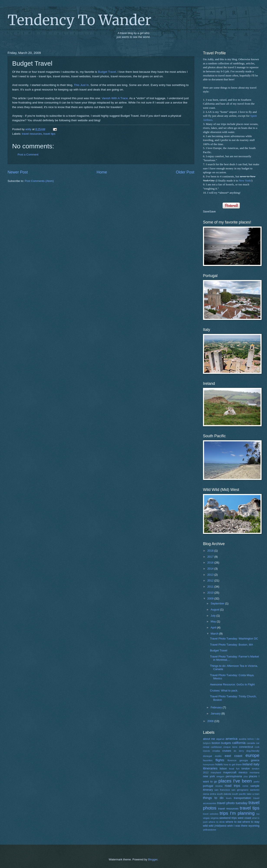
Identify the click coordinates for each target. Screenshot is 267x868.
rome (245, 786)
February (217, 707)
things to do (213, 798)
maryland (216, 772)
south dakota (224, 794)
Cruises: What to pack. (224, 691)
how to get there (233, 764)
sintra (213, 794)
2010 (211, 593)
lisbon (223, 768)
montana (255, 772)
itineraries (210, 768)
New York (245, 181)
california (239, 743)
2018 (211, 551)
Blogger (153, 859)
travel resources (32, 134)
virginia (215, 818)
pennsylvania (234, 776)
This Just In (81, 85)
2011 (211, 587)
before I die (253, 739)
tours (229, 798)
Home (102, 172)
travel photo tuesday (232, 803)
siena (206, 794)
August (215, 610)
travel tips (49, 134)
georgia (244, 760)
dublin (218, 756)
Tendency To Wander (79, 20)
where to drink (217, 822)
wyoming (254, 826)
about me (209, 739)
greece (255, 760)
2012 (211, 581)
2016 (211, 563)
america (232, 739)
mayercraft (230, 772)
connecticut (246, 747)
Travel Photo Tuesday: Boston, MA (231, 645)
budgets (226, 743)
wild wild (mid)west (215, 826)
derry (241, 751)
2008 (211, 721)
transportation (242, 798)
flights (220, 760)
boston (216, 743)
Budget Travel (107, 72)
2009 (211, 598)
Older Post (185, 172)
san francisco (222, 790)
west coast (244, 818)
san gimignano (240, 790)
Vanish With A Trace (115, 98)
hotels (219, 764)
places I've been (235, 781)
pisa (246, 777)
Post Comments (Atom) (39, 181)
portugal (208, 786)
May (214, 621)
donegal (207, 756)
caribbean (216, 747)
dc (235, 751)
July (213, 616)
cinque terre (230, 747)
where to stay (251, 822)
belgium (207, 743)
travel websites (211, 814)
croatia (216, 751)
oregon (220, 776)
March (215, 634)
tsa (258, 814)
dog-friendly (253, 751)
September (218, 603)
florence (232, 760)
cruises (227, 751)
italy (256, 764)
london (246, 768)
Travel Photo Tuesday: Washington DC (234, 639)
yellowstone (210, 830)
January (216, 713)
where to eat (233, 822)
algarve (220, 739)
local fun (234, 769)
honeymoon (209, 765)
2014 (211, 569)
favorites (208, 760)
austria (243, 739)
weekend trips (228, 818)
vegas (206, 818)
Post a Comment (28, 155)
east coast (233, 756)
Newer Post (18, 172)
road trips (232, 786)
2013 (211, 575)
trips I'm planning (237, 813)
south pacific (239, 794)
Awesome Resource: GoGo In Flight (232, 684)
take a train (253, 794)
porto (257, 782)
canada (251, 743)
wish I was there (237, 826)
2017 (211, 557)
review (219, 786)
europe (252, 755)
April (214, 628)
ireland (247, 764)
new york (209, 776)
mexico (243, 772)
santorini (255, 790)
